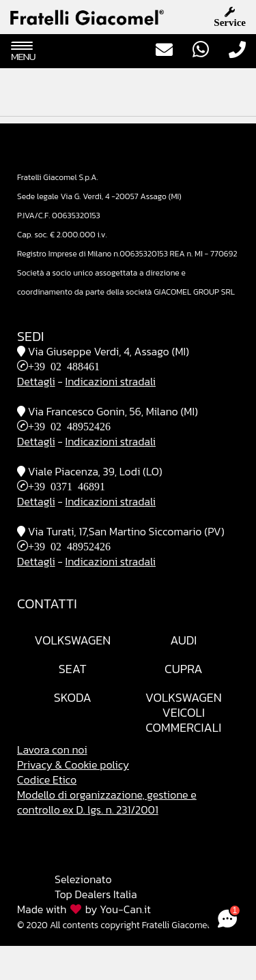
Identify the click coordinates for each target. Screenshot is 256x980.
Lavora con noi (52, 749)
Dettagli (36, 381)
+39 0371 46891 (67, 486)
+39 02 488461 (64, 366)
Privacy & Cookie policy (73, 764)
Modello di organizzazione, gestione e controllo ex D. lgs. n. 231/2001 (107, 802)
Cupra (184, 669)
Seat (73, 669)
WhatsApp (201, 49)
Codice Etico (47, 779)
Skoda (73, 697)
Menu (23, 53)
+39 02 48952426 (69, 426)
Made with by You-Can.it (84, 909)
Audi (183, 640)
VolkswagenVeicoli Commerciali (184, 712)
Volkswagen (72, 640)
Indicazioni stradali (111, 381)
